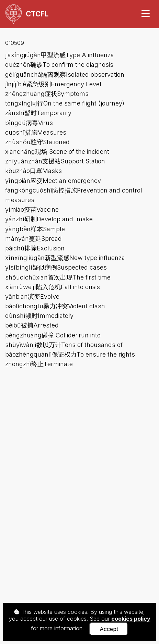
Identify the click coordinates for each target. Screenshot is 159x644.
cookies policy (131, 619)
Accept (109, 629)
